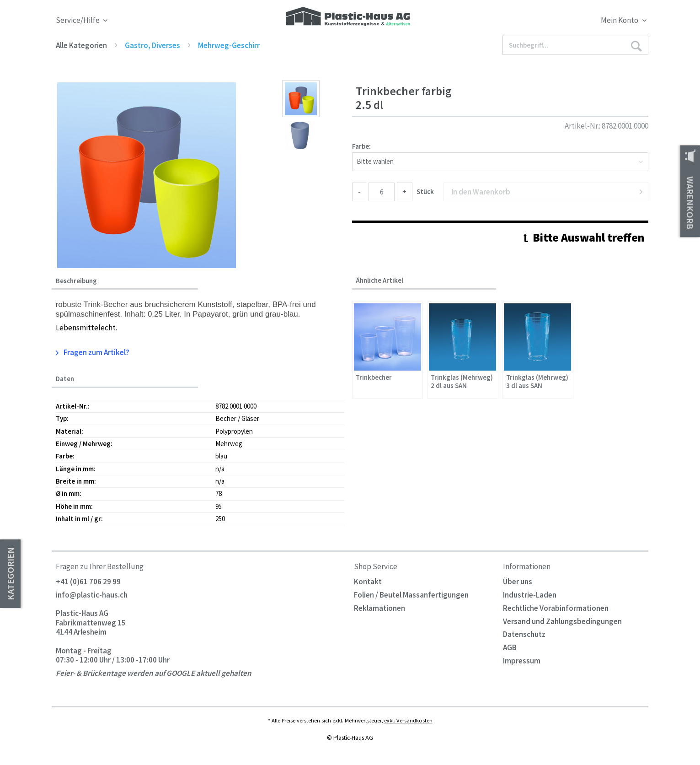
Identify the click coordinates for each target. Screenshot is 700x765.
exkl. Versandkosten (408, 720)
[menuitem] (573, 22)
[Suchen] (636, 46)
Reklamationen (379, 608)
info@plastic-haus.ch (92, 595)
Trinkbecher (374, 377)
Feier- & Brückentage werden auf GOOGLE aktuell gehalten (154, 673)
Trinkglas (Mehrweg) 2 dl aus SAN (462, 382)
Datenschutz (524, 634)
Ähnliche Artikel (379, 280)
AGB (510, 647)
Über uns (518, 582)
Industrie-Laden (530, 595)
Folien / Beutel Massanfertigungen (411, 595)
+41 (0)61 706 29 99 (88, 582)
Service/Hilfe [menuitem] (78, 20)
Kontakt (368, 582)
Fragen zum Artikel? (93, 352)
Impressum (522, 661)
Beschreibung (76, 281)
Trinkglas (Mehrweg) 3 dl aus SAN (537, 382)
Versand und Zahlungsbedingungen (562, 621)
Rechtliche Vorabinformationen (556, 608)
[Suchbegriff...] (575, 45)
